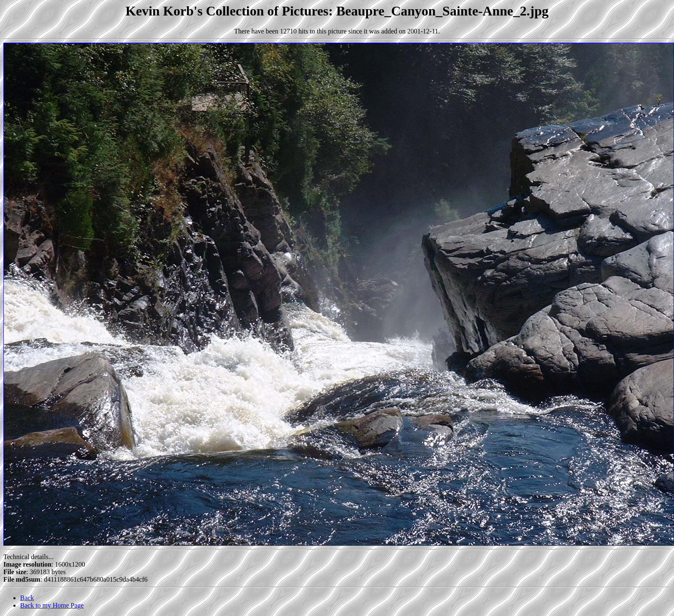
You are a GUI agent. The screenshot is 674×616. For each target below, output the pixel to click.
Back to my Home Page (52, 605)
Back (27, 598)
